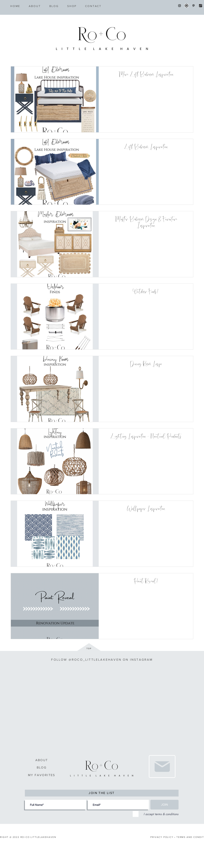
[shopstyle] (201, 6)
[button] (72, 6)
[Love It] (162, 766)
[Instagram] (180, 6)
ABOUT (42, 760)
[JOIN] (164, 805)
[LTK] (187, 6)
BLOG (42, 767)
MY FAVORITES (42, 775)
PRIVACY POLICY (162, 837)
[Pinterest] (194, 6)
